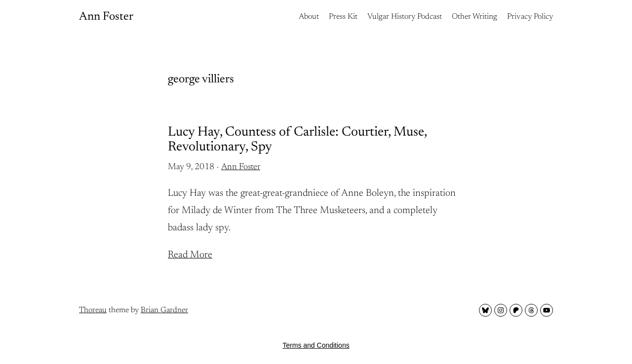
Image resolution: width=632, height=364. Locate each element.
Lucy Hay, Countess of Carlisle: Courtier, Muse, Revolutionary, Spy (297, 140)
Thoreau (93, 310)
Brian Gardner (164, 310)
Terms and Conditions (316, 345)
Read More (190, 255)
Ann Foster (106, 17)
